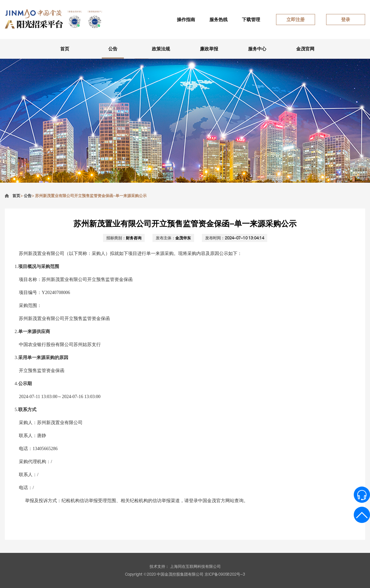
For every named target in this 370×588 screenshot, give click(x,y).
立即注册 (296, 20)
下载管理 (251, 20)
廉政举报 (209, 49)
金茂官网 (305, 49)
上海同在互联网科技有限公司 (195, 566)
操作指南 (186, 20)
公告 (113, 49)
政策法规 (161, 49)
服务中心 (257, 49)
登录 (346, 20)
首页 (65, 49)
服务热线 (218, 20)
